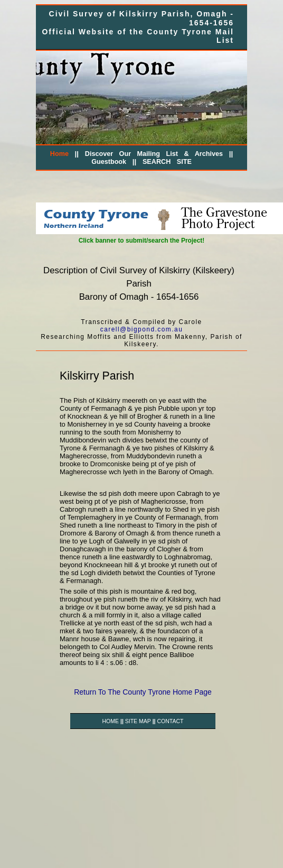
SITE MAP (138, 721)
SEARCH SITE (167, 162)
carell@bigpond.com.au (142, 329)
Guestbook (109, 162)
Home (59, 154)
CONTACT (170, 721)
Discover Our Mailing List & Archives (154, 154)
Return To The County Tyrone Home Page (143, 692)
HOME (111, 721)
